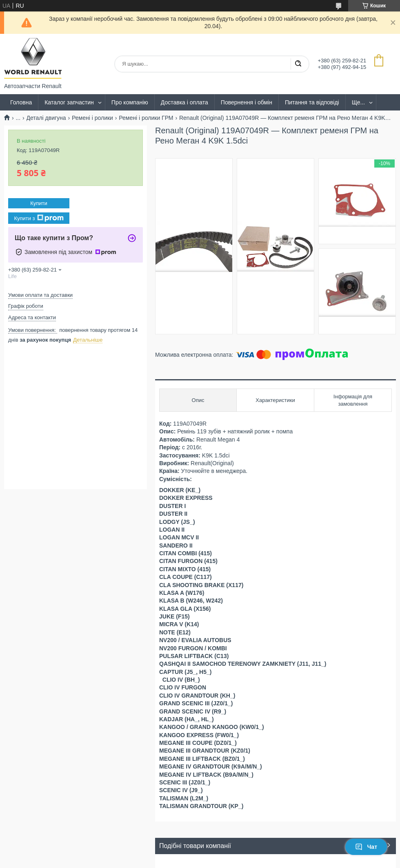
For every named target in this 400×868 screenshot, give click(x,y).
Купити (39, 203)
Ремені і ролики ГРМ (146, 118)
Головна (21, 102)
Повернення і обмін (247, 102)
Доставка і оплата (184, 102)
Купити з (39, 218)
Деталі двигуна (46, 118)
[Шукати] (298, 64)
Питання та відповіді (312, 102)
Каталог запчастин (69, 102)
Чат (366, 847)
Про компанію (130, 102)
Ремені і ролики (92, 118)
